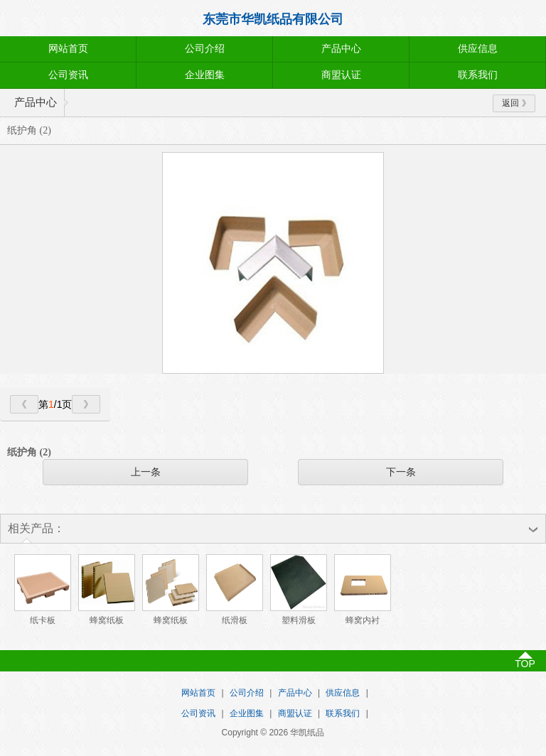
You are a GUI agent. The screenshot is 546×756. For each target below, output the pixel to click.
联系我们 (478, 75)
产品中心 (341, 49)
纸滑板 (235, 620)
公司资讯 (68, 75)
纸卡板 (43, 620)
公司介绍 (205, 49)
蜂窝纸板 (107, 620)
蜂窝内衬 (363, 620)
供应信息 (478, 49)
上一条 (146, 472)
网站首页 (68, 49)
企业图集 (205, 75)
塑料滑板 (299, 620)
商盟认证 (341, 75)
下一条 (401, 472)
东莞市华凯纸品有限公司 (273, 19)
